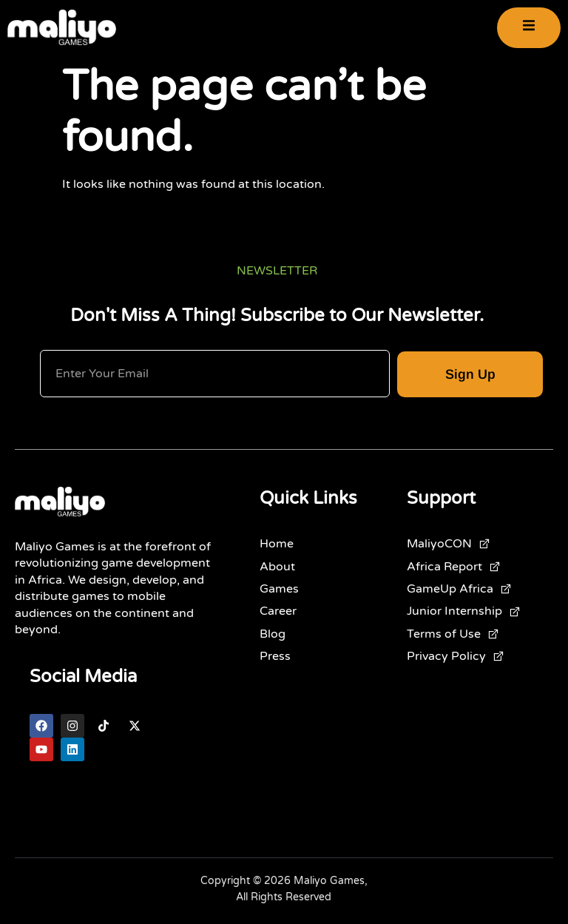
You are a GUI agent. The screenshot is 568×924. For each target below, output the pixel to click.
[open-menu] (529, 28)
